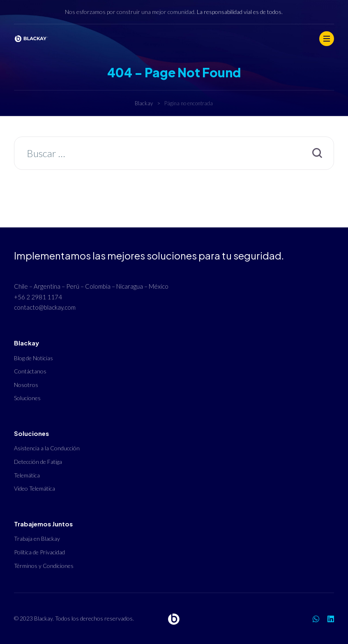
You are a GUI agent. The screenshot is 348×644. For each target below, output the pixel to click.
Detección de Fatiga (38, 462)
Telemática (27, 475)
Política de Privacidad (39, 552)
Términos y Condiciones (44, 566)
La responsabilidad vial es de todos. (240, 12)
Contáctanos (30, 371)
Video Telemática (35, 488)
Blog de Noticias (33, 358)
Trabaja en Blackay (37, 539)
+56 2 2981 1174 (38, 297)
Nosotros (26, 385)
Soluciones (27, 398)
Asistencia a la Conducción (47, 448)
